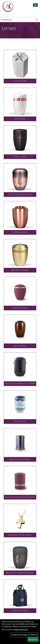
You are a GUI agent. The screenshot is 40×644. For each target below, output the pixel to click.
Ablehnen (34, 635)
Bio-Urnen (20, 119)
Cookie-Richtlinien (21, 630)
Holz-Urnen (20, 346)
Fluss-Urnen (20, 81)
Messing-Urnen (20, 270)
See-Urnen (20, 421)
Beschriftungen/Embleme (20, 573)
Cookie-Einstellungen (19, 635)
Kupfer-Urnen (20, 232)
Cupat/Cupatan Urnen (20, 194)
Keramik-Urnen (20, 308)
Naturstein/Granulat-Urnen (20, 384)
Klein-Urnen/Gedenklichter (20, 497)
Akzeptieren (33, 639)
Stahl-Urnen (20, 157)
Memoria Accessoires (20, 535)
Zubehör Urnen (20, 611)
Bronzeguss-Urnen (20, 459)
